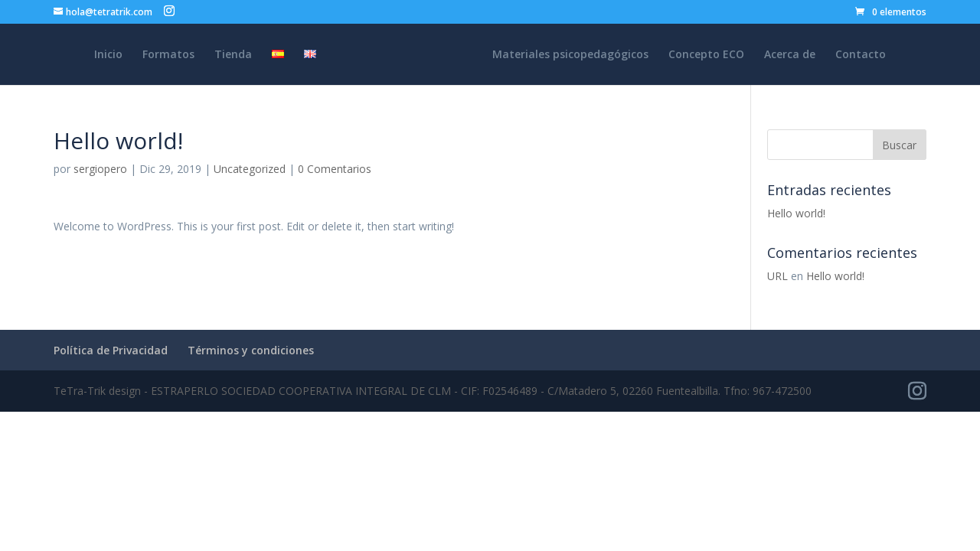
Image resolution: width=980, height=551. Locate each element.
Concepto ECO (706, 55)
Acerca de (790, 55)
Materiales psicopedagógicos (570, 55)
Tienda (233, 55)
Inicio (108, 55)
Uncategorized (250, 169)
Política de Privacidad (111, 350)
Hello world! (796, 213)
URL (777, 276)
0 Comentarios (335, 169)
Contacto (861, 55)
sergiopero (100, 169)
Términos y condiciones (251, 350)
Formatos (168, 55)
